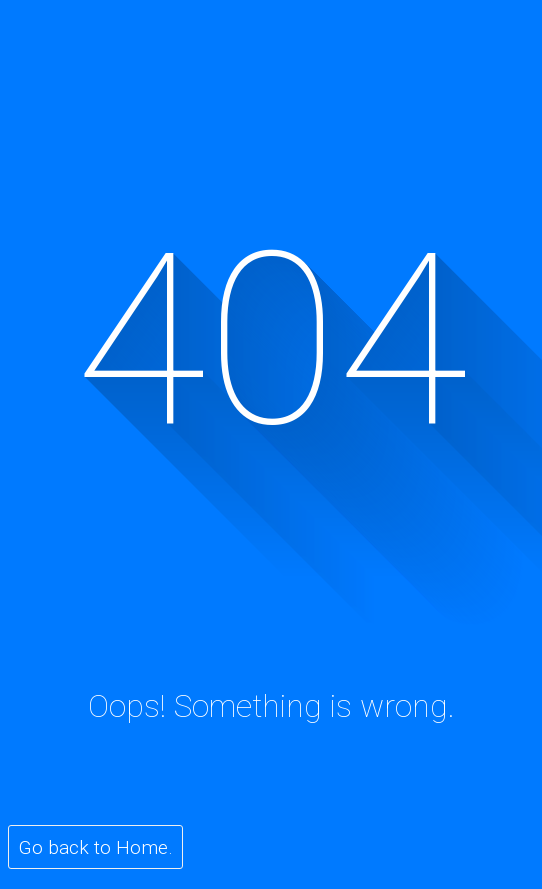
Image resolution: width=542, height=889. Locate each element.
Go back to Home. (96, 847)
